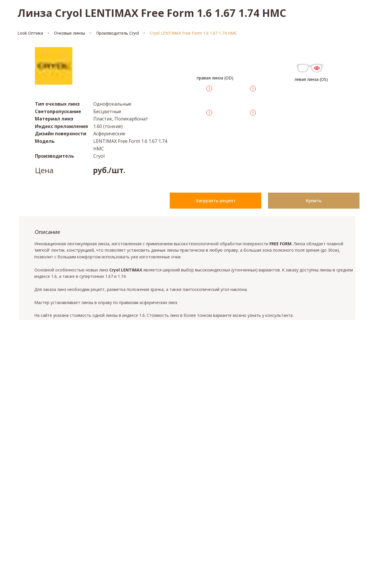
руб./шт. (109, 170)
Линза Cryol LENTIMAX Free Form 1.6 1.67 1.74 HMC (152, 13)
